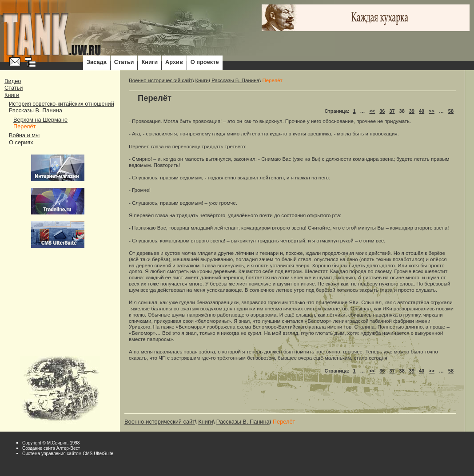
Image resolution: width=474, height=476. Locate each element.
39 (412, 111)
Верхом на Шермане (40, 120)
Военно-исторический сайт (161, 80)
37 (392, 111)
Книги (149, 62)
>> (432, 111)
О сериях (21, 142)
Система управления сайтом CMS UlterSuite (68, 454)
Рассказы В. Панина (36, 110)
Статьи (124, 62)
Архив (174, 62)
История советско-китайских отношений (62, 104)
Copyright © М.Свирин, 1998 (51, 443)
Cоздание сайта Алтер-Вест (51, 448)
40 (422, 111)
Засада (97, 62)
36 (382, 111)
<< (372, 111)
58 (451, 111)
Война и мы (24, 135)
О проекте (205, 62)
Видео (13, 81)
